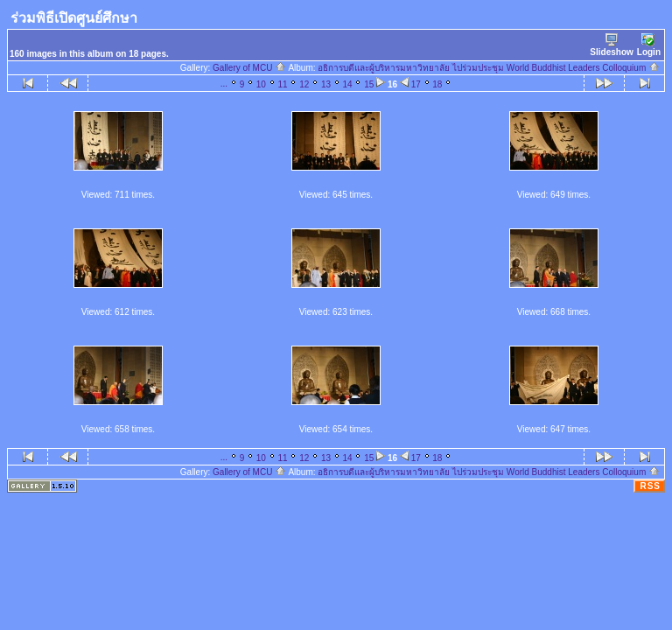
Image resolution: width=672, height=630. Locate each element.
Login (649, 45)
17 (416, 84)
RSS (650, 486)
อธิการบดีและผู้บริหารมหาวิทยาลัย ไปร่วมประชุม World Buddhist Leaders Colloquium (489, 68)
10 (261, 84)
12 (304, 84)
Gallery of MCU (249, 68)
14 (348, 84)
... (224, 84)
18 (437, 84)
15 (369, 84)
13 (326, 84)
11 (283, 84)
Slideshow (611, 45)
